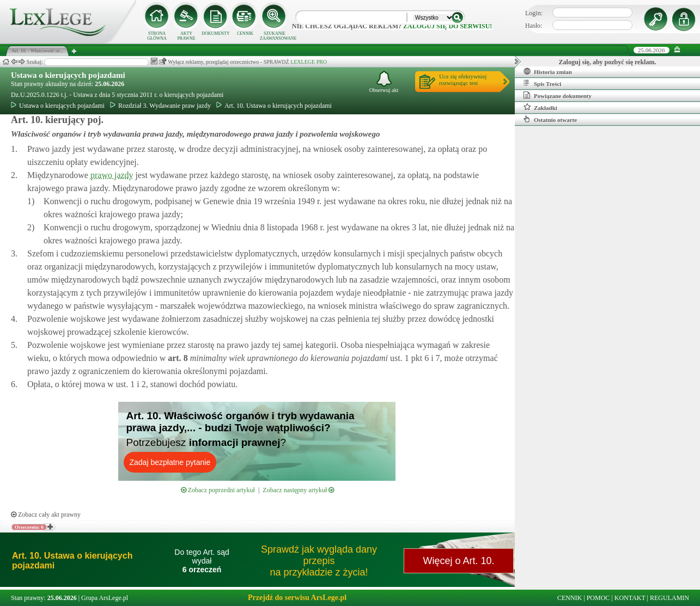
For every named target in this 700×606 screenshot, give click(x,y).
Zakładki (540, 107)
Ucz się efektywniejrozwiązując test (463, 79)
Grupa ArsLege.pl (105, 598)
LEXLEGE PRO (309, 62)
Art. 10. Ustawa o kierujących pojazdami (274, 106)
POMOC (598, 598)
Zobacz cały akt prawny (46, 515)
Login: (534, 13)
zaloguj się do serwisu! (448, 26)
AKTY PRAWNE (186, 36)
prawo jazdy (112, 175)
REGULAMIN (669, 598)
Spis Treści (542, 83)
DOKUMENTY (216, 33)
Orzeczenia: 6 (29, 527)
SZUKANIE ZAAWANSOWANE (275, 36)
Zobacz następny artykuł (298, 490)
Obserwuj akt (384, 82)
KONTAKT (630, 598)
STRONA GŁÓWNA (157, 36)
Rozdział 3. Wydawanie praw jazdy (160, 106)
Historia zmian (548, 71)
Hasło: (534, 26)
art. (176, 358)
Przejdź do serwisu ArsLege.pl (297, 598)
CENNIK (245, 33)
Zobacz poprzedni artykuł (218, 490)
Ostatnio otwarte (550, 119)
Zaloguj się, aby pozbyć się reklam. (608, 62)
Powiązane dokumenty (558, 95)
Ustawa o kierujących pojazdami (68, 75)
